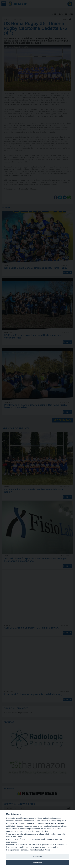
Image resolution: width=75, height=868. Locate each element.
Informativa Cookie (43, 850)
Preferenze (37, 857)
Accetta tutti (37, 863)
